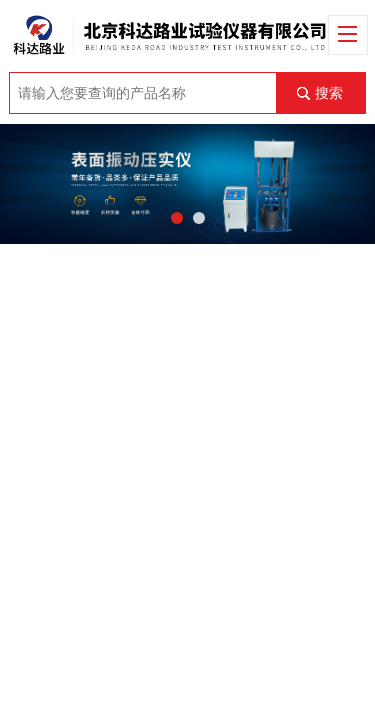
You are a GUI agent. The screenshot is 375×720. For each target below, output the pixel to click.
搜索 (329, 93)
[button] (177, 218)
